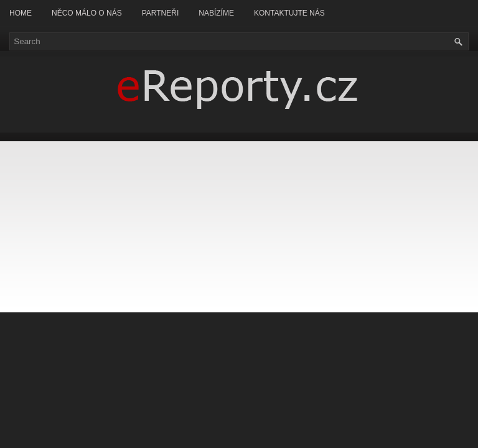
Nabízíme (216, 13)
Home (21, 13)
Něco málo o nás (87, 13)
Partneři (161, 13)
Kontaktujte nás (289, 13)
